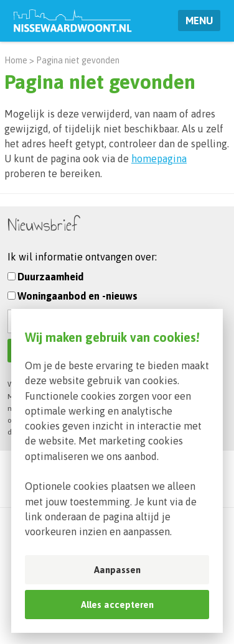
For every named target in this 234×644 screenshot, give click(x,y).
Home (16, 60)
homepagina (159, 159)
